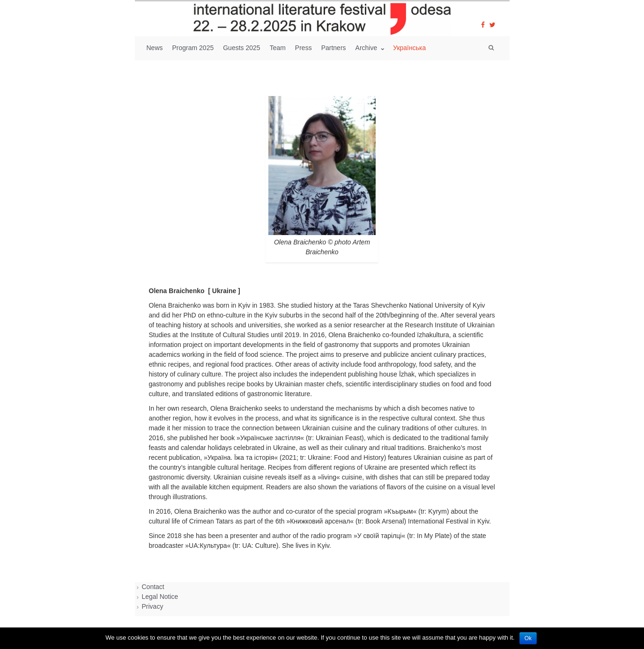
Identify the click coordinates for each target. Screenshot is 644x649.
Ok (528, 638)
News (155, 48)
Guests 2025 (241, 48)
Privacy (153, 606)
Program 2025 (193, 48)
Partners (334, 48)
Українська (409, 48)
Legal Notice (160, 597)
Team (278, 48)
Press (303, 48)
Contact (153, 587)
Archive (367, 48)
